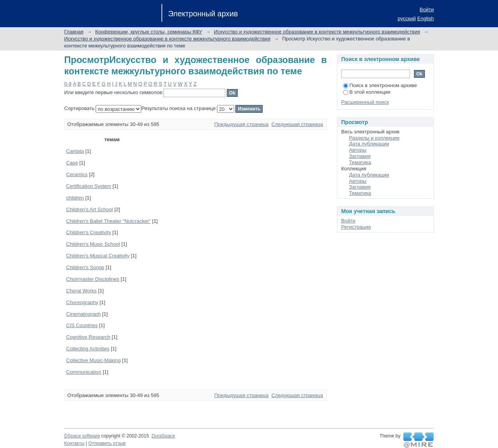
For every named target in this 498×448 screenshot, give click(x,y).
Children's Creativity (89, 232)
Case (72, 163)
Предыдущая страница (241, 124)
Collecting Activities (88, 349)
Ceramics (77, 174)
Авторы (358, 150)
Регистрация (356, 227)
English (425, 18)
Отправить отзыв (107, 443)
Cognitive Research (88, 337)
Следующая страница (297, 124)
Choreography (82, 302)
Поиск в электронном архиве (380, 85)
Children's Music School (93, 244)
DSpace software (82, 436)
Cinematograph (83, 314)
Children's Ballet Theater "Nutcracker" (108, 221)
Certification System (89, 186)
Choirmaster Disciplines (93, 279)
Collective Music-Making (93, 360)
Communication (84, 372)
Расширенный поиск (365, 102)
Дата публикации (369, 144)
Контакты (74, 443)
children (75, 198)
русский (407, 18)
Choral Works (82, 291)
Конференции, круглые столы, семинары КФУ (149, 32)
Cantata (75, 151)
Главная (74, 32)
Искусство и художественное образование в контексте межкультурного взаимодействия (317, 32)
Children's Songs (85, 267)
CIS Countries (82, 325)
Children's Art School (89, 209)
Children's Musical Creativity (98, 256)
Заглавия (360, 156)
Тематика (360, 162)
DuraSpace (163, 436)
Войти (427, 10)
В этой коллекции (367, 92)
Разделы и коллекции (374, 138)
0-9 (68, 84)
